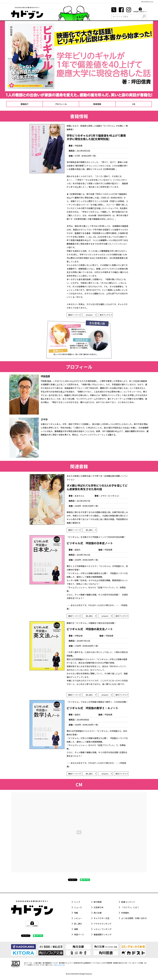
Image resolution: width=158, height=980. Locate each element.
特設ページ (79, 934)
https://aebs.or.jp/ (59, 965)
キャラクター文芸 (102, 918)
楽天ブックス (106, 315)
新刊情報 (98, 902)
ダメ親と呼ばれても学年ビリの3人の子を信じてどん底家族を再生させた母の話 (97, 487)
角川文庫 (98, 913)
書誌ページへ (74, 315)
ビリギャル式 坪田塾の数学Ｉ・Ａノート (92, 708)
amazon (91, 315)
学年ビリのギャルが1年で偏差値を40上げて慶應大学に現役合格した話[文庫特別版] (96, 137)
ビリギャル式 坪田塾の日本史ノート (90, 543)
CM (134, 104)
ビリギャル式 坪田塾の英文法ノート (90, 629)
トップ (77, 902)
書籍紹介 (24, 104)
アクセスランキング (103, 924)
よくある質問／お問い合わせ (134, 918)
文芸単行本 (99, 907)
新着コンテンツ (128, 902)
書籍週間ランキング (103, 934)
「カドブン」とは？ (130, 907)
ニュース (78, 907)
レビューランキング (103, 929)
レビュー (78, 918)
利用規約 (125, 913)
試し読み (91, 530)
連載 (76, 929)
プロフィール (61, 104)
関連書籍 (97, 104)
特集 (76, 913)
